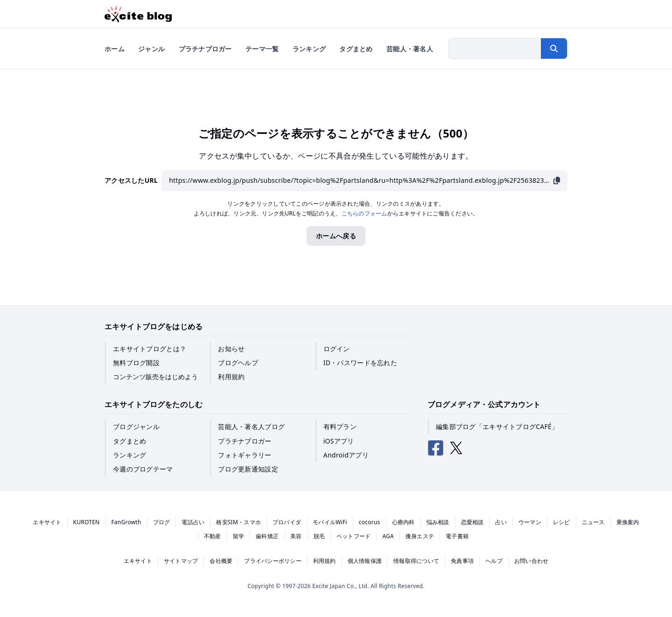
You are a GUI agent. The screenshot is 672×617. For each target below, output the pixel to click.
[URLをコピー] (557, 181)
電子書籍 (457, 536)
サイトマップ (181, 561)
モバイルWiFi (330, 522)
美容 (296, 536)
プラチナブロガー (245, 441)
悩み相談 (438, 522)
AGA (388, 536)
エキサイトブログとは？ (150, 349)
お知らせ (231, 349)
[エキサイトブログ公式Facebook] (436, 448)
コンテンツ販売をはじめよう (155, 377)
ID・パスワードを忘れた (360, 363)
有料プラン (340, 426)
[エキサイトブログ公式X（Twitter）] (456, 448)
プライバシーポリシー (273, 561)
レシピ (562, 522)
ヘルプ (494, 561)
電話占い (193, 522)
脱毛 (319, 536)
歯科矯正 (267, 536)
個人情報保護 (365, 561)
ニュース (593, 522)
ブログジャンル (136, 426)
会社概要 (221, 561)
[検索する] (554, 49)
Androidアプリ (346, 455)
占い (501, 522)
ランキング (129, 455)
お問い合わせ (531, 561)
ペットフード (353, 536)
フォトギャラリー (245, 455)
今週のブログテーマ (143, 469)
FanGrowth (126, 522)
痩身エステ (420, 536)
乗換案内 (628, 522)
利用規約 (231, 377)
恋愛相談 (472, 522)
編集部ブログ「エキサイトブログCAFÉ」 (497, 426)
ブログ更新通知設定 (248, 469)
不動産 (213, 536)
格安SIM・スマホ (238, 522)
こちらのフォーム (364, 213)
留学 (238, 536)
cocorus (370, 522)
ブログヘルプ (238, 363)
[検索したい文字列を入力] (495, 49)
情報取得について (416, 561)
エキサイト (47, 522)
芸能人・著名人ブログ (251, 426)
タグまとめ (129, 441)
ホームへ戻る (336, 236)
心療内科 (403, 522)
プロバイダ (287, 522)
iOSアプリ (339, 441)
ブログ (162, 522)
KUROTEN (87, 522)
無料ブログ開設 (136, 363)
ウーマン (530, 522)
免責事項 (462, 561)
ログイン (337, 349)
